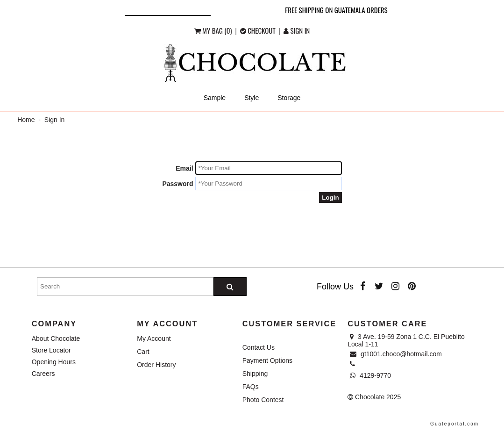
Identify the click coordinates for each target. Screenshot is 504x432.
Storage (289, 98)
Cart (143, 352)
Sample (215, 98)
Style (252, 98)
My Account (154, 338)
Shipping (255, 374)
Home (26, 120)
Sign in (297, 30)
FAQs (251, 387)
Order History (156, 365)
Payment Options (267, 360)
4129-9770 (370, 375)
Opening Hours (54, 362)
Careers (43, 374)
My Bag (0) (214, 30)
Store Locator (51, 350)
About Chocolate (56, 338)
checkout (259, 30)
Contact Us (259, 347)
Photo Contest (263, 400)
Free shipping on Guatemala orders (336, 10)
